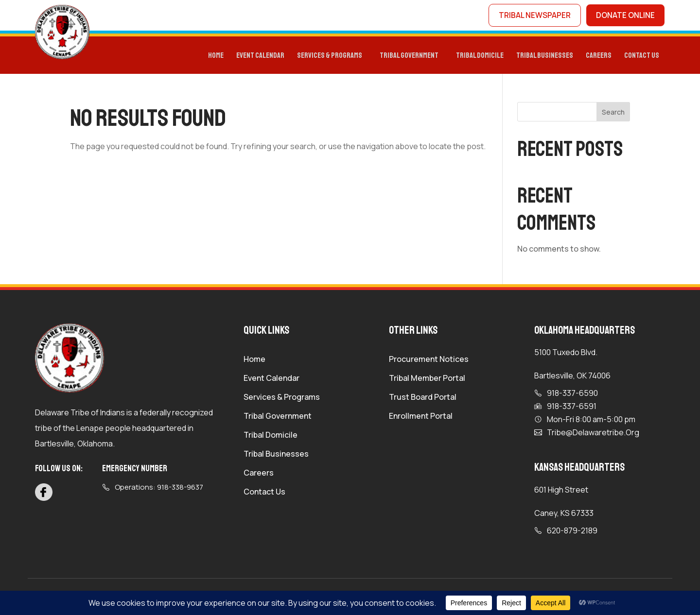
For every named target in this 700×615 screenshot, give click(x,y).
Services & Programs (282, 399)
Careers (599, 57)
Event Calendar (260, 57)
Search (613, 113)
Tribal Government (409, 57)
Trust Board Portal (423, 399)
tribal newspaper (533, 16)
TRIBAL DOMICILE (480, 57)
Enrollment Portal (421, 418)
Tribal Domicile (271, 437)
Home (216, 57)
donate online (625, 16)
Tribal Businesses (545, 57)
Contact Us (642, 57)
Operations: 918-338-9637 (159, 488)
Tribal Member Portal (427, 380)
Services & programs (330, 57)
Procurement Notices (429, 361)
